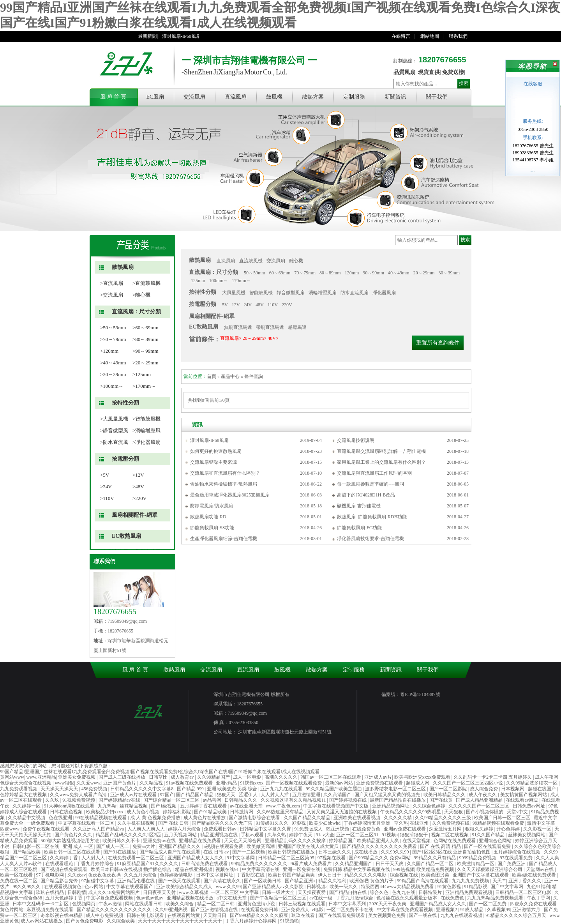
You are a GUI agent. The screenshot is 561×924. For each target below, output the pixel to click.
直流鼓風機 (251, 261)
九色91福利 (538, 887)
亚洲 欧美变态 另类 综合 (233, 789)
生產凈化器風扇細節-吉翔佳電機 (224, 539)
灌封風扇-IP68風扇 (185, 36)
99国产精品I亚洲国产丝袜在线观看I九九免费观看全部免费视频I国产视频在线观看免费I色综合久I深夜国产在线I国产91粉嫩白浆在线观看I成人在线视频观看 (160, 772)
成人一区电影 (248, 777)
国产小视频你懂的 (485, 812)
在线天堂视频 (417, 841)
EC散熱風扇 (126, 536)
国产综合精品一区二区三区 (172, 800)
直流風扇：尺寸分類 (136, 312)
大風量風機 (234, 293)
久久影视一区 (538, 829)
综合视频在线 (405, 875)
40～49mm (399, 273)
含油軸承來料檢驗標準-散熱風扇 (224, 484)
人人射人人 (94, 858)
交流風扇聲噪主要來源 (213, 462)
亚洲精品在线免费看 (200, 841)
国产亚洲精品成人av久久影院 (273, 887)
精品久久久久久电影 (366, 875)
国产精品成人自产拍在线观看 (170, 852)
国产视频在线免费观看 (64, 869)
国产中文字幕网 (507, 887)
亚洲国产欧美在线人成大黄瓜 (309, 846)
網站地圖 (430, 36)
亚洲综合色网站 (496, 841)
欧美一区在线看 (17, 875)
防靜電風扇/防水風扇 (212, 506)
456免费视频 (95, 789)
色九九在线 (404, 892)
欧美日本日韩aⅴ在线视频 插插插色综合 (132, 869)
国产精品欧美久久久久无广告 (223, 823)
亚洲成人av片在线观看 (134, 795)
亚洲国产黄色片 (120, 783)
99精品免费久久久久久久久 (260, 864)
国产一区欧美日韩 (263, 881)
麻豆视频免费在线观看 (50, 910)
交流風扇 (194, 97)
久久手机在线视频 (137, 823)
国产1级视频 (164, 806)
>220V (139, 498)
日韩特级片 (431, 892)
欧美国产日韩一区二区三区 (503, 818)
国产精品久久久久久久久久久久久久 (115, 910)
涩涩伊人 (249, 795)
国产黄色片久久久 (74, 835)
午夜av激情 (111, 904)
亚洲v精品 (227, 783)
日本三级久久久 (335, 852)
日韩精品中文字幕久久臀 (266, 829)
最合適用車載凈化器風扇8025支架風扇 (230, 495)
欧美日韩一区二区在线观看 (73, 852)
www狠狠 (64, 783)
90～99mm (373, 273)
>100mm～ (112, 386)
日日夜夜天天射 (160, 892)
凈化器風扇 (384, 293)
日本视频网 (513, 789)
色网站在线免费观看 (455, 841)
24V (248, 305)
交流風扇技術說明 (356, 440)
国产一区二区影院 (449, 789)
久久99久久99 (395, 852)
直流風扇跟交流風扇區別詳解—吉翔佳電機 (381, 451)
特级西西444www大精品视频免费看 (398, 887)
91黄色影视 (450, 887)
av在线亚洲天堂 (247, 806)
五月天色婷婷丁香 (64, 898)
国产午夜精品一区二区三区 (279, 898)
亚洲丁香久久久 (525, 881)
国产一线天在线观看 (180, 881)
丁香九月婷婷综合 (96, 864)
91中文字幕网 (241, 858)
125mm (198, 281)
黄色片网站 (12, 910)
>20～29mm (146, 363)
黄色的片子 (382, 881)
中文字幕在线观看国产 (130, 887)
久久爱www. (89, 783)
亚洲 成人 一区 (79, 846)
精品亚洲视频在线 (220, 835)
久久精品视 (152, 783)
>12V (138, 475)
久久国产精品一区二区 (431, 864)
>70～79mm (113, 339)
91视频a (390, 835)
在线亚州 (420, 823)
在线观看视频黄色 (63, 887)
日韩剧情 (77, 892)
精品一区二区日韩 (216, 904)
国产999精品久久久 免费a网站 (380, 858)
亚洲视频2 (447, 910)
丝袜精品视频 (134, 806)
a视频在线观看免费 (224, 846)
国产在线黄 (442, 800)
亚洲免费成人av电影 (303, 910)
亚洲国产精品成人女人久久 (196, 858)
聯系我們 (458, 36)
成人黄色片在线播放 (205, 818)
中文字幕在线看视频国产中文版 (336, 806)
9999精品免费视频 (478, 858)
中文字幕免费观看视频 (110, 898)
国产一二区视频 (249, 852)
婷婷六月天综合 (185, 829)
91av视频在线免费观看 (190, 783)
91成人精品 (472, 910)
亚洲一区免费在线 (302, 869)
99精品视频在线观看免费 (499, 823)
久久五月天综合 (141, 875)
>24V (106, 487)
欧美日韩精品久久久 (445, 795)
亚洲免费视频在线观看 (380, 783)
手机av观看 (253, 835)
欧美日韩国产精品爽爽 (292, 875)
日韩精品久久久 (241, 800)
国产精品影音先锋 (60, 881)
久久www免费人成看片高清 (79, 795)
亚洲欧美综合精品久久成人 (185, 887)
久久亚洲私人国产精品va (99, 829)
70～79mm (305, 273)
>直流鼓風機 (146, 283)
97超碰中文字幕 (98, 881)
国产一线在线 (423, 915)
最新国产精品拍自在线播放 (398, 800)
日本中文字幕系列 (348, 904)
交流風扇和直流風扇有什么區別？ (225, 473)
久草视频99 (499, 910)
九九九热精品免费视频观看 (496, 898)
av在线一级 (321, 898)
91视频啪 (289, 921)
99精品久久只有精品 (435, 858)
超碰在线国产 (542, 789)
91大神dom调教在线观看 (70, 806)
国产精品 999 (191, 789)
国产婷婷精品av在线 (120, 800)
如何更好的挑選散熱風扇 (216, 451)
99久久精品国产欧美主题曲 (334, 789)
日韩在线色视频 (67, 812)
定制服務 (354, 97)
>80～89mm (146, 339)
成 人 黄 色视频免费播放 (156, 818)
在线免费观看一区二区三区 (137, 858)
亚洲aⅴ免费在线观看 (405, 829)
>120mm (109, 351)
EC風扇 (155, 97)
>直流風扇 (112, 283)
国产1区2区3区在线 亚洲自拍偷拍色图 (452, 852)
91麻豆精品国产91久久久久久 (148, 864)
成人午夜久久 (483, 795)
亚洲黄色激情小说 (257, 904)
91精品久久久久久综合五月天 (516, 915)
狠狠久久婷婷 (480, 829)
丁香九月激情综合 (355, 898)
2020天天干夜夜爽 (388, 904)
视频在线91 (228, 869)
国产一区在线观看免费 (488, 846)
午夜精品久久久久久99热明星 (411, 812)
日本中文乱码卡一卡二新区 (41, 904)
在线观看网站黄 (184, 915)
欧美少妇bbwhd (325, 823)
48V (260, 305)
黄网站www (12, 777)
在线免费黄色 (367, 829)
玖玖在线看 (304, 915)
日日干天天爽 (390, 864)
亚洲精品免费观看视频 (469, 892)
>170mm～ (144, 386)
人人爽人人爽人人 (147, 829)
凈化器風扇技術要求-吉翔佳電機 (370, 539)
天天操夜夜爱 (312, 892)
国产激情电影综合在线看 (255, 818)
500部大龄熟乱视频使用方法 (70, 841)
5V (225, 305)
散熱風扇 (123, 267)
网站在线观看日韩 (144, 904)
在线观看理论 (60, 864)
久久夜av (77, 875)
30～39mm (449, 273)
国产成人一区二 (113, 846)
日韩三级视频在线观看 (303, 904)
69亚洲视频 (338, 829)
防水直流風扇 (355, 293)
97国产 (167, 795)
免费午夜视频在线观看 (47, 829)
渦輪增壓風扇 (323, 293)
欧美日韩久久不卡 (122, 841)
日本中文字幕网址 (215, 875)
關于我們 (437, 97)
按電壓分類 (125, 459)
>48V (138, 487)
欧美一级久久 (344, 887)
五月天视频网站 (181, 835)
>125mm (142, 374)
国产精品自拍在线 (348, 892)
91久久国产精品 (489, 835)
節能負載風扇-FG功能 (359, 528)
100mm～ (219, 281)
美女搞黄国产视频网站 (524, 795)
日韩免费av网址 (529, 806)
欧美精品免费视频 (436, 869)
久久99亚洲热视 (172, 910)
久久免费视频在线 (451, 823)
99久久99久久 (27, 887)
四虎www (10, 829)
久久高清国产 (338, 795)
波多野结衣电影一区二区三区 (396, 789)
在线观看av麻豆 (522, 800)
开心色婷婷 (509, 829)
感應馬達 (297, 327)
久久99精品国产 (214, 777)
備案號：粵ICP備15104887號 (411, 694)
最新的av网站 (339, 783)
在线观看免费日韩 (260, 910)
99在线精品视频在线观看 (101, 818)
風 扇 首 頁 (113, 97)
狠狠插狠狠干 (414, 835)
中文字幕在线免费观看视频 (405, 910)
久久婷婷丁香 (64, 858)
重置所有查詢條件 (438, 343)
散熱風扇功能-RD (208, 517)
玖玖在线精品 (50, 892)
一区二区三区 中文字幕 (235, 892)
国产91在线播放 (120, 852)
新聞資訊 (395, 97)
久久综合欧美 (121, 921)
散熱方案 (313, 97)
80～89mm (330, 273)
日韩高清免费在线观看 (205, 864)
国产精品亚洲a (300, 881)
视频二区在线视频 (451, 835)
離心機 (296, 261)
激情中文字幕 (542, 823)
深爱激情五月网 (446, 829)
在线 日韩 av (217, 852)
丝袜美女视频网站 (527, 835)
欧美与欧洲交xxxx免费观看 (423, 777)
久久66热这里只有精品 (281, 812)
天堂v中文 (518, 812)
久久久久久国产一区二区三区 (479, 806)
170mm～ (241, 281)
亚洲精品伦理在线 (137, 881)
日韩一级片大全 (279, 892)
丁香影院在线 (251, 875)
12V (236, 305)
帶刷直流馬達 (270, 327)
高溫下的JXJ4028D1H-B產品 (366, 495)
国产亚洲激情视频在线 (215, 910)
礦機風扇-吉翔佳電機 (359, 506)
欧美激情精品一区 (476, 864)
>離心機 (141, 295)
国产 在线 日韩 (174, 823)
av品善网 (213, 800)
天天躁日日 (215, 915)
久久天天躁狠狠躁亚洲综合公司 (490, 869)
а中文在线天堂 (232, 898)
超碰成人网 (418, 783)
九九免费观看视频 (19, 789)
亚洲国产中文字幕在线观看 (481, 875)
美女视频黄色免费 (387, 915)
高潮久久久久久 (281, 777)
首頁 (212, 376)
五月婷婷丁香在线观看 (204, 806)
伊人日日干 (330, 875)
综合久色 (380, 892)
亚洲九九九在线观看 (282, 789)
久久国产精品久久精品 (308, 818)
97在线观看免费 (517, 858)
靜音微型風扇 (291, 293)
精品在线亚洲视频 (194, 869)
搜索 (464, 83)
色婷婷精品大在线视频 (24, 795)
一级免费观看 (41, 823)
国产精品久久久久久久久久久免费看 (380, 846)
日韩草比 (159, 777)
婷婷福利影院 (177, 812)
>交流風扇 (112, 295)
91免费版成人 (309, 829)
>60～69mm (146, 328)
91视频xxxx (252, 783)
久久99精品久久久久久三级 (444, 818)
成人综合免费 (484, 789)
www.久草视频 (194, 892)
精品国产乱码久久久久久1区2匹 (129, 835)
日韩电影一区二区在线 (36, 846)
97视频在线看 (332, 858)
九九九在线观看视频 (462, 915)
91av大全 (325, 835)
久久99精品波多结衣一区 (532, 783)
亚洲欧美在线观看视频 (357, 818)
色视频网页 (84, 904)
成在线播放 (366, 852)
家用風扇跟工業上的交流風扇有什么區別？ (381, 462)
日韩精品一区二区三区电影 (524, 892)
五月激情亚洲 (307, 795)
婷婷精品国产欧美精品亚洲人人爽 (364, 841)
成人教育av (183, 777)
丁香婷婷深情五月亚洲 (368, 823)
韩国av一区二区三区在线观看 (331, 777)
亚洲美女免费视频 (77, 777)
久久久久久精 (398, 818)
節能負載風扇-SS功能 (212, 528)
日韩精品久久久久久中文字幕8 (142, 789)
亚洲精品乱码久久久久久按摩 (296, 841)
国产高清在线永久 (223, 881)
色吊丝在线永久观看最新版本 (407, 898)
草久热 (401, 823)
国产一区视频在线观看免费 (294, 783)
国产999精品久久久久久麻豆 (260, 915)
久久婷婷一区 (27, 806)
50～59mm (255, 273)
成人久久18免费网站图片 (114, 892)
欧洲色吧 (359, 881)
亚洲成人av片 (378, 777)
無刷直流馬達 (238, 327)
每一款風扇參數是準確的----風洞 (370, 484)
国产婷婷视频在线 (348, 800)
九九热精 (108, 806)
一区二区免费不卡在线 (350, 910)
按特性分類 (125, 403)
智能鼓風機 (261, 293)
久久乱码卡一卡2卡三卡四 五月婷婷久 (493, 777)
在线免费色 (453, 898)
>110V (107, 498)
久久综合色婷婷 (430, 806)
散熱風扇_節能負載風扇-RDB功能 (372, 517)
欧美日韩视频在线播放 (292, 852)
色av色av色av (150, 898)
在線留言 (401, 36)
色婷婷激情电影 (177, 875)
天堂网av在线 (540, 869)
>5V (105, 475)
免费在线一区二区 (19, 881)
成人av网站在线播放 (42, 921)
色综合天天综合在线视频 (26, 783)
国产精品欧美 (27, 852)
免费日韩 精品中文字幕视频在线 (357, 869)
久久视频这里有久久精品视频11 (294, 800)
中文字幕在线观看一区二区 (87, 823)
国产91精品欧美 (211, 812)
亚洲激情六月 (527, 910)
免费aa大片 (145, 846)
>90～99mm (146, 351)
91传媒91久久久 (273, 823)
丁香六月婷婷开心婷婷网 (251, 921)
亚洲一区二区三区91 (358, 835)
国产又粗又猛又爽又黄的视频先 (388, 795)
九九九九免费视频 (471, 881)
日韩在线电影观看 (146, 915)
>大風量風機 (114, 419)
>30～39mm (113, 374)
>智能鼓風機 (146, 419)
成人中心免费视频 (105, 915)
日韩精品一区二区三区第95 (287, 858)
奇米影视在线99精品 (62, 915)
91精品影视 (476, 887)
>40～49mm (113, 363)
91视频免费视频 (79, 800)
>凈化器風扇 (146, 442)
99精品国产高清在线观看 (423, 881)
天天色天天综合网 (243, 841)
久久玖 (53, 800)
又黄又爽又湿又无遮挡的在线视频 (342, 812)
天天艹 (499, 881)
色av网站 (94, 887)
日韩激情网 (242, 812)
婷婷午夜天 (301, 835)
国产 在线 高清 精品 (441, 846)
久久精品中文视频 (27, 818)
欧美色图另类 (436, 875)
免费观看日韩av (221, 829)
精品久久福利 (333, 881)
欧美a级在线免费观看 (535, 875)
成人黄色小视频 (144, 812)
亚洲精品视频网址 (391, 806)
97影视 (299, 823)
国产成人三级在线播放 (123, 777)
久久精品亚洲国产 (354, 864)
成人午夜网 (547, 777)
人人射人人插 (275, 795)
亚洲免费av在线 (160, 841)
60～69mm (280, 273)
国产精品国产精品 (195, 795)
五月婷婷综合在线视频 (518, 852)
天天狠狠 (454, 812)
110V (273, 305)
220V (287, 305)
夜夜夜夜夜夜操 (105, 875)
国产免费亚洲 (512, 864)
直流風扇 (236, 97)
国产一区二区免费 (488, 904)
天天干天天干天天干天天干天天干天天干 (181, 921)
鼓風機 (274, 97)
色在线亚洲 (61, 818)
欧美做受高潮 (261, 846)
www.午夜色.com (283, 806)
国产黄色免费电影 (85, 921)
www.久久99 (228, 887)
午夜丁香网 (539, 898)
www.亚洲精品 (41, 777)
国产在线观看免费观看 (342, 915)
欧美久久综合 (180, 904)
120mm (352, 273)
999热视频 (404, 869)
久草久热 (277, 835)
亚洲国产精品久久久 (180, 846)
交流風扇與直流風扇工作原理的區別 (374, 473)
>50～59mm (113, 328)
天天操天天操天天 (60, 789)
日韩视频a (317, 887)
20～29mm (424, 273)
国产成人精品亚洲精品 (480, 800)
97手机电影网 (50, 875)
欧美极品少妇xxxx (105, 812)
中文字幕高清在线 (261, 869)
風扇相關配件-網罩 (135, 515)
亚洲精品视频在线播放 (191, 898)
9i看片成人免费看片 (312, 864)
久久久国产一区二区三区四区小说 (468, 783)
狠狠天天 (227, 795)
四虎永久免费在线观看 (534, 904)
